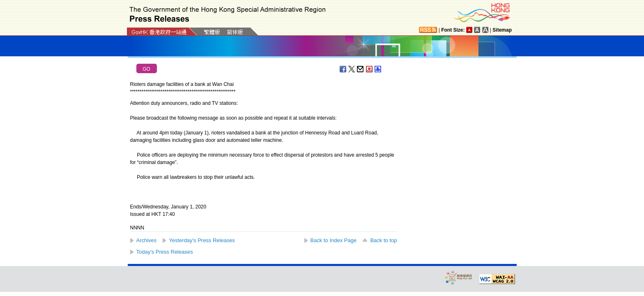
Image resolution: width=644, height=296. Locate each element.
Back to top (383, 240)
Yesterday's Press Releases (202, 240)
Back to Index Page (334, 240)
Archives (147, 240)
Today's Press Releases (165, 252)
